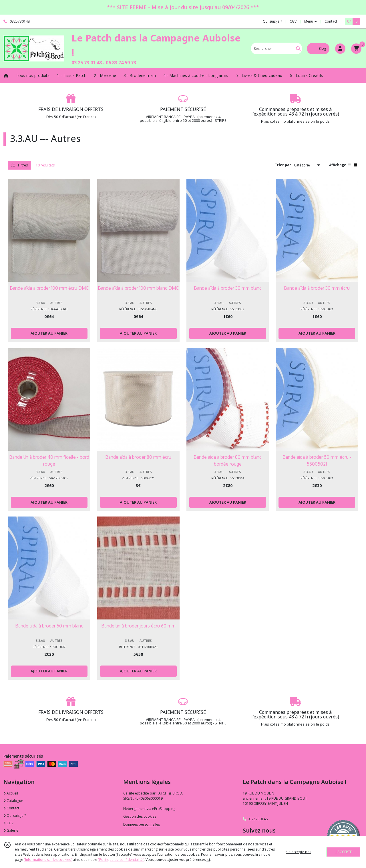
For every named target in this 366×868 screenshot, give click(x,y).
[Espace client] (340, 49)
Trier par (283, 165)
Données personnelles (142, 824)
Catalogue (13, 801)
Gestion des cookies (140, 816)
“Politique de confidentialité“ (121, 860)
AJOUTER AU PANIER (49, 333)
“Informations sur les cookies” (48, 860)
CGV (8, 823)
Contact (331, 21)
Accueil (11, 793)
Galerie (11, 830)
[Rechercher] (298, 48)
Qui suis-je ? (15, 816)
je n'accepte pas (298, 852)
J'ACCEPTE (344, 852)
